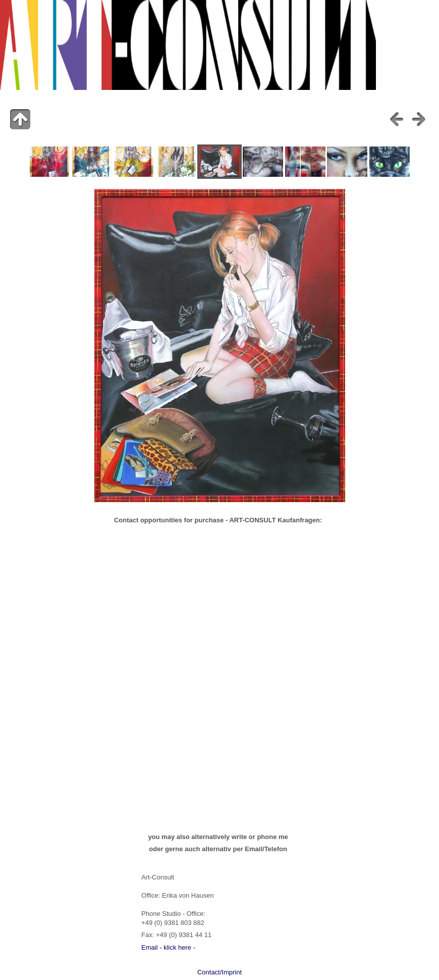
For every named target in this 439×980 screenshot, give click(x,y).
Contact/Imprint (219, 972)
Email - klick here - (168, 947)
